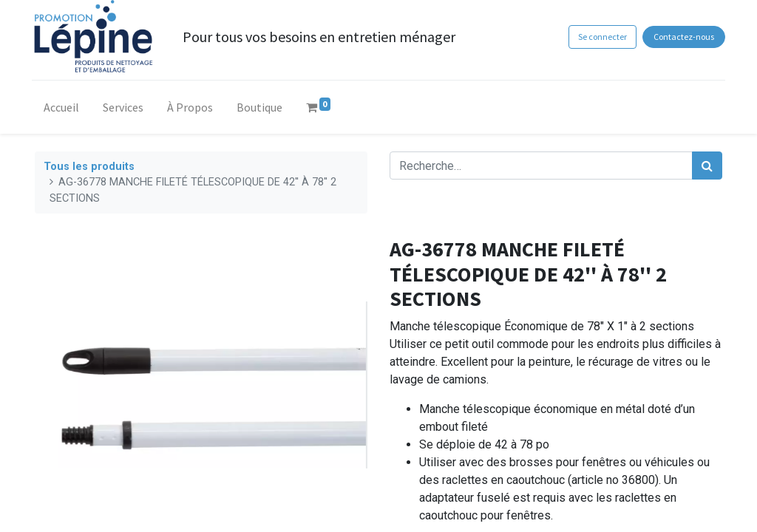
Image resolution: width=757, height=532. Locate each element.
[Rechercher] (707, 166)
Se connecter (599, 37)
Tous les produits (89, 167)
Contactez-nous (681, 37)
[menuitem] (64, 110)
